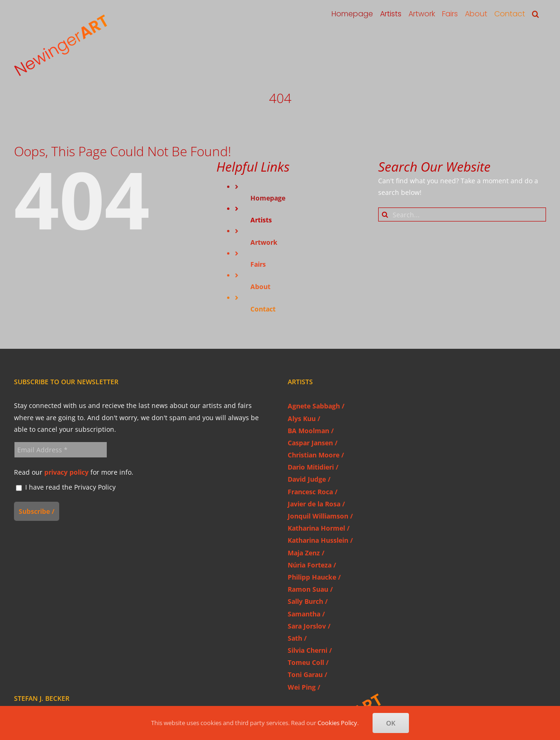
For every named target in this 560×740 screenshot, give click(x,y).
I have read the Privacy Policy (66, 488)
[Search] (385, 214)
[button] (536, 14)
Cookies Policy (337, 723)
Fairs (258, 264)
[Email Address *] (61, 450)
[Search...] (462, 214)
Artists (261, 220)
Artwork (264, 242)
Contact (263, 309)
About (260, 287)
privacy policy (66, 472)
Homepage (268, 198)
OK (391, 723)
